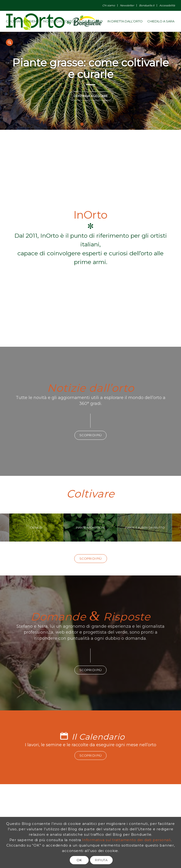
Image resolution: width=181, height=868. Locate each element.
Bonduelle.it (147, 5)
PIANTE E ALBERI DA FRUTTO (145, 527)
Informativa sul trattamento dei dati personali (126, 840)
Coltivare (90, 494)
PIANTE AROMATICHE (90, 527)
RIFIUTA (101, 860)
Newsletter (127, 5)
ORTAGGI (36, 527)
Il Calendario (98, 737)
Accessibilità (167, 5)
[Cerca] (9, 42)
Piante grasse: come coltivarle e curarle (90, 68)
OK (79, 860)
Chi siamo (109, 5)
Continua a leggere (90, 96)
